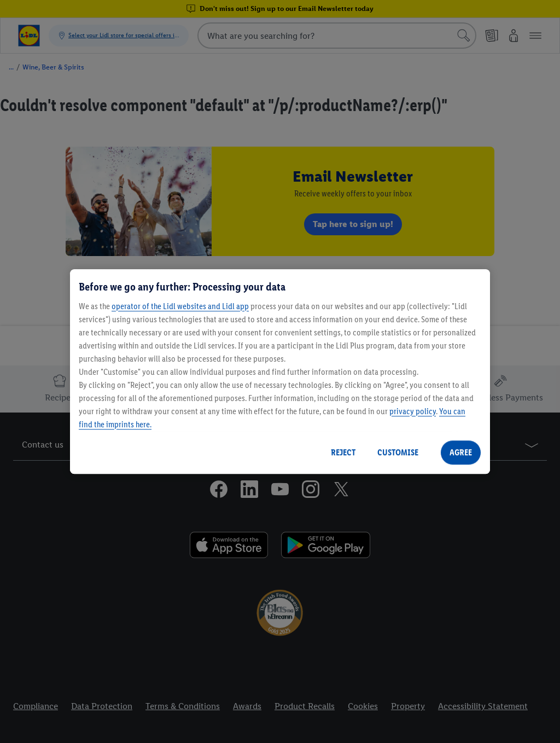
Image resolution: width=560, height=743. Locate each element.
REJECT (343, 452)
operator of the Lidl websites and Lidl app (180, 306)
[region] (280, 372)
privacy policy (413, 411)
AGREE (461, 452)
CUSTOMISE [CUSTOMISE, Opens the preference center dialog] (398, 452)
